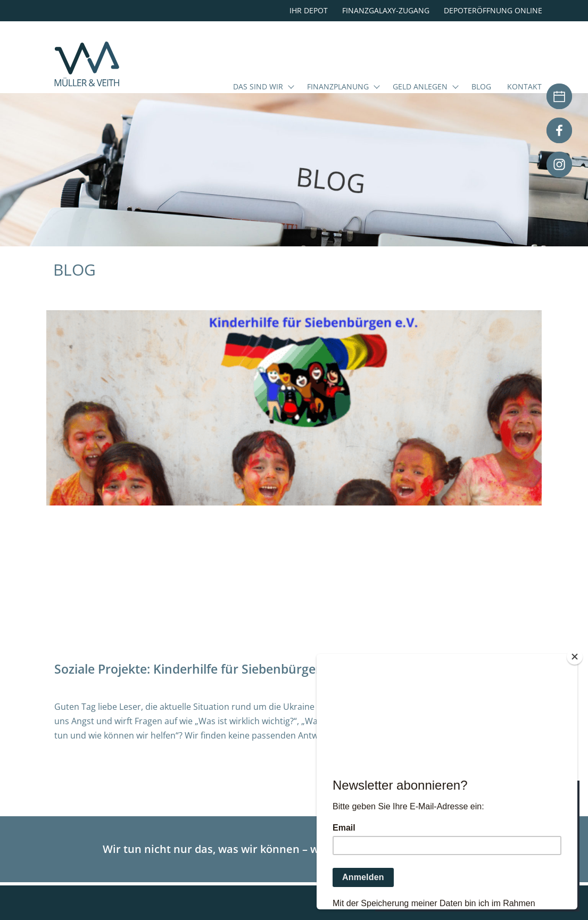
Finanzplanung (338, 87)
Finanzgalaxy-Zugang (386, 10)
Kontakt (524, 87)
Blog (481, 87)
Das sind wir (258, 87)
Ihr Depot (309, 10)
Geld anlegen (420, 87)
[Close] (575, 657)
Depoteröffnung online (493, 10)
